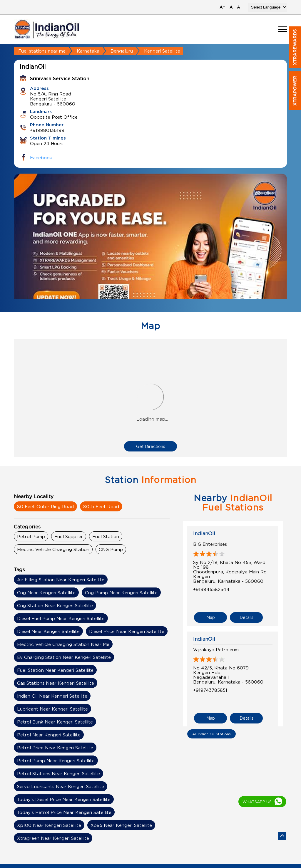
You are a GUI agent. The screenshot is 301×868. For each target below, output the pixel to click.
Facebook (41, 157)
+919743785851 (210, 684)
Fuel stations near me (42, 51)
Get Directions (151, 446)
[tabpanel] (150, 247)
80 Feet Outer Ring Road (45, 506)
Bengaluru (122, 51)
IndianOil (204, 533)
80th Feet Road (101, 506)
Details (246, 611)
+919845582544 (211, 589)
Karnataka (88, 51)
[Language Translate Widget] (268, 7)
